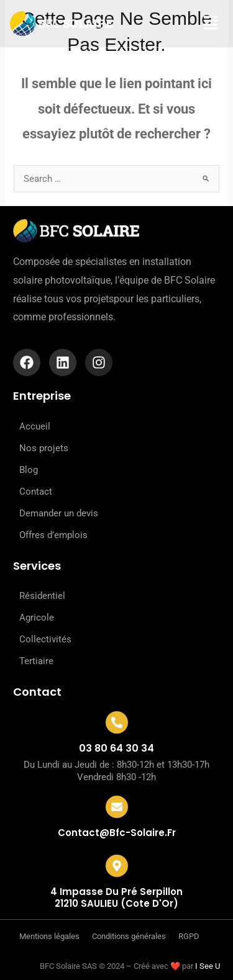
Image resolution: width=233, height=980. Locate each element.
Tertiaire (36, 661)
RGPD (189, 936)
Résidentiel (42, 596)
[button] (202, 24)
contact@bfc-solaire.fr (117, 833)
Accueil (35, 426)
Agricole (37, 618)
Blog (29, 470)
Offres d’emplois (53, 535)
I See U (208, 966)
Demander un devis (59, 513)
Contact (36, 492)
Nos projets (44, 448)
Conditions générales (129, 936)
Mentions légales (49, 936)
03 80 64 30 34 (116, 748)
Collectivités (45, 639)
